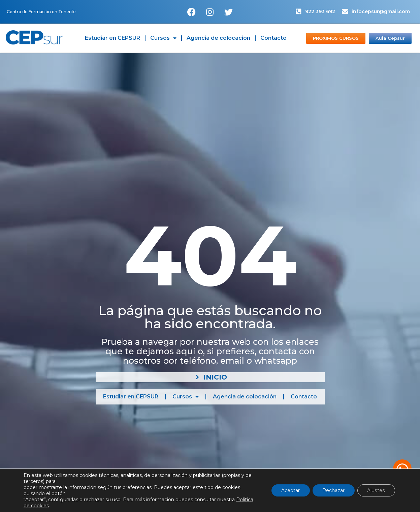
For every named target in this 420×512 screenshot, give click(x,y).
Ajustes (376, 490)
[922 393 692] (299, 11)
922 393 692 (320, 11)
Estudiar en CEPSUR (112, 38)
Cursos (163, 38)
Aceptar (290, 490)
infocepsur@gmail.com (381, 11)
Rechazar (334, 490)
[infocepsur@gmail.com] (345, 11)
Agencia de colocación (218, 38)
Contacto (273, 38)
